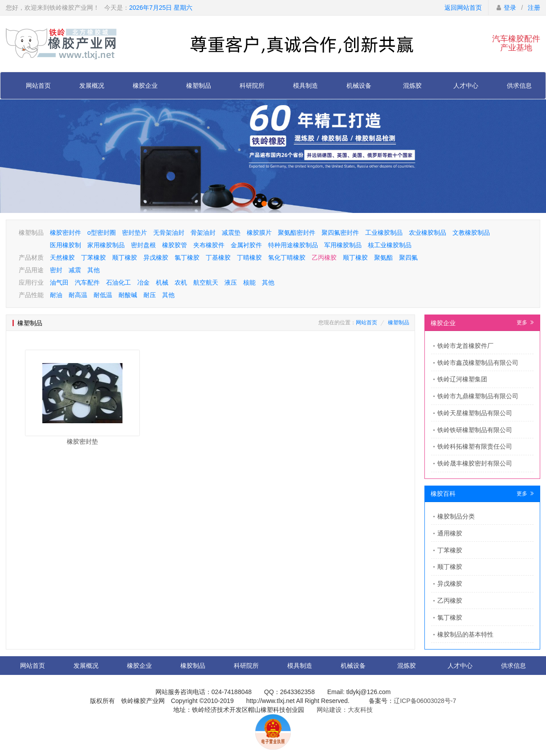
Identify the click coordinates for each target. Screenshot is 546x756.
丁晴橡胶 (249, 257)
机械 (162, 282)
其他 (94, 270)
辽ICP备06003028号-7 (425, 701)
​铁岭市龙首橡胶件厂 (465, 346)
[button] (264, 204)
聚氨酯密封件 (297, 233)
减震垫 (231, 233)
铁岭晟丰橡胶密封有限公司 (475, 463)
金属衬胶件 (246, 245)
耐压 (150, 295)
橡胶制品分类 (456, 516)
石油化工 (118, 282)
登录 (510, 8)
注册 (534, 8)
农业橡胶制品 (428, 233)
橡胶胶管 (175, 245)
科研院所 (252, 86)
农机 (181, 282)
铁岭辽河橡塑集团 (462, 379)
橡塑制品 (199, 86)
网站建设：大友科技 (345, 710)
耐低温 (103, 295)
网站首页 (38, 86)
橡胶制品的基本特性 (465, 634)
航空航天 (206, 282)
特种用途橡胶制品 (293, 245)
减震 (75, 270)
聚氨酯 (383, 257)
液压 (231, 282)
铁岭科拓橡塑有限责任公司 (475, 446)
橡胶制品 (193, 666)
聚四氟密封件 (340, 233)
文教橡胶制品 (471, 233)
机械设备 (359, 86)
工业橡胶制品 (384, 233)
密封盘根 (143, 245)
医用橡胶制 (65, 245)
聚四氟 (408, 257)
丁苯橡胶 (94, 257)
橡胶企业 (145, 86)
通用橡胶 (450, 533)
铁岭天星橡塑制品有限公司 (475, 413)
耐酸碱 (128, 295)
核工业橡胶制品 (390, 245)
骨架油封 (203, 233)
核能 (249, 282)
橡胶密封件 (65, 233)
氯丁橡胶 (187, 257)
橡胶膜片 (259, 233)
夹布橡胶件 (209, 245)
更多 (525, 323)
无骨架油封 (169, 233)
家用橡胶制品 (106, 245)
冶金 (143, 282)
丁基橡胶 (218, 257)
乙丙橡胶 (324, 257)
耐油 (56, 295)
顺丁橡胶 (125, 257)
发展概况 (92, 86)
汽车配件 (87, 282)
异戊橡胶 (156, 257)
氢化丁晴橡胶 (287, 257)
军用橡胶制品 (343, 245)
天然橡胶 (62, 257)
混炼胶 (412, 86)
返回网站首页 (463, 8)
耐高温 (78, 295)
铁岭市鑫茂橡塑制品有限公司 (478, 363)
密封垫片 (134, 233)
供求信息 (519, 86)
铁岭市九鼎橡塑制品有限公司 (478, 396)
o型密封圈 (102, 233)
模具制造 (306, 86)
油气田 (59, 282)
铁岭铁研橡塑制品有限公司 (475, 430)
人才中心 (466, 86)
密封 (56, 270)
